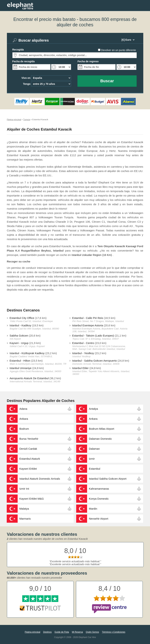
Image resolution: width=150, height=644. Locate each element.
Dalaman (94, 449)
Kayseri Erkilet (28, 469)
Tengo (27, 84)
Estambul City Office (22, 318)
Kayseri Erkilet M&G (32, 499)
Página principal (32, 632)
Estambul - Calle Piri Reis (88, 318)
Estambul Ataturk (30, 459)
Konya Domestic (99, 499)
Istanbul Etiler (80, 368)
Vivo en (26, 78)
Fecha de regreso (88, 61)
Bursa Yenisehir (29, 439)
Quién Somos (92, 632)
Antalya (93, 409)
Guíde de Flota (62, 632)
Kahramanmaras (99, 489)
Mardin (93, 509)
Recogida (18, 50)
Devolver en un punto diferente (118, 50)
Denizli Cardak (28, 449)
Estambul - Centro (83, 343)
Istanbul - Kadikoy (20, 325)
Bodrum (24, 429)
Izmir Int (24, 489)
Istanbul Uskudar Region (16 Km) (92, 255)
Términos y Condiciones (114, 632)
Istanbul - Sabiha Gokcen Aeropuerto (95, 361)
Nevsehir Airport (99, 519)
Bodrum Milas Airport (102, 429)
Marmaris (25, 519)
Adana (23, 409)
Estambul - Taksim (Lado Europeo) (93, 336)
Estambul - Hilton (20, 361)
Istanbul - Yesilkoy (83, 353)
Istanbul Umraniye (21, 368)
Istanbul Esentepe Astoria (88, 325)
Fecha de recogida (24, 61)
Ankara (24, 419)
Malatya (24, 509)
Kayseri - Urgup (19, 343)
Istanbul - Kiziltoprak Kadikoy (27, 353)
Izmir (92, 459)
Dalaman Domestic (100, 439)
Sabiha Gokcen (19, 336)
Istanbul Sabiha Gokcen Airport (108, 479)
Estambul (95, 469)
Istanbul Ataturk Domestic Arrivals (40, 479)
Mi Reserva (77, 632)
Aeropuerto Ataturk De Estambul (29, 378)
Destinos (47, 632)
